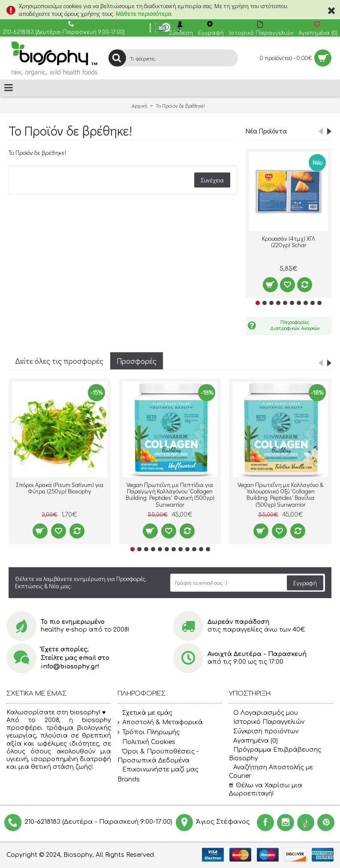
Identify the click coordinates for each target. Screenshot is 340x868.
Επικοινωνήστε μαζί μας (158, 770)
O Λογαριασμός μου (263, 713)
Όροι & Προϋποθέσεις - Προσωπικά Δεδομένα (158, 756)
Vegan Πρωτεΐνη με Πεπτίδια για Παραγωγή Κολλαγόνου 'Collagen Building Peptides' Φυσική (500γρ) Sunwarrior (170, 494)
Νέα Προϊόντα (266, 131)
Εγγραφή (305, 583)
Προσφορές (137, 361)
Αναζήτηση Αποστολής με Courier (271, 772)
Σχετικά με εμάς (145, 713)
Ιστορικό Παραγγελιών (267, 722)
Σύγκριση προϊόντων (264, 731)
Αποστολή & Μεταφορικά (160, 723)
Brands (129, 779)
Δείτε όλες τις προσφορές (59, 361)
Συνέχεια (212, 180)
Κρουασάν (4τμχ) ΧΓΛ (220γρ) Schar (289, 242)
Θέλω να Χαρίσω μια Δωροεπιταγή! (266, 790)
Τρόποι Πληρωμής (149, 732)
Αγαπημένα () (253, 741)
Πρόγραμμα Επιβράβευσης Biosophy (275, 754)
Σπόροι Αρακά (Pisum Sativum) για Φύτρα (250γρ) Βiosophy (60, 488)
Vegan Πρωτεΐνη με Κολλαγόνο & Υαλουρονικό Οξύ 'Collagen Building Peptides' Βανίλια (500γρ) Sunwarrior (280, 494)
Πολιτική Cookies (146, 742)
